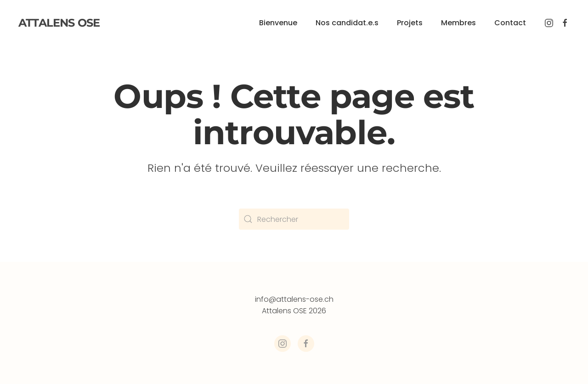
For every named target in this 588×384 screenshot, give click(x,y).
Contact (510, 23)
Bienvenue (278, 23)
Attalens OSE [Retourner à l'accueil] (59, 23)
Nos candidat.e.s (347, 23)
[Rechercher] (294, 219)
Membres (458, 23)
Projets (410, 23)
